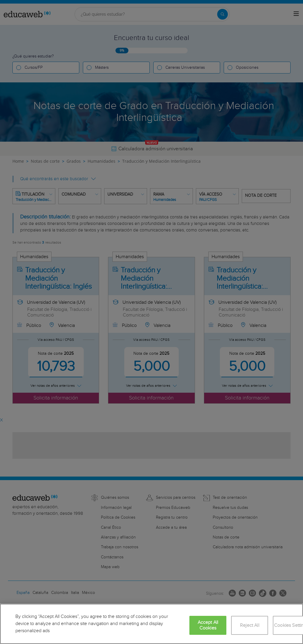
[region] (151, 624)
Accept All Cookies (208, 625)
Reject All (250, 625)
